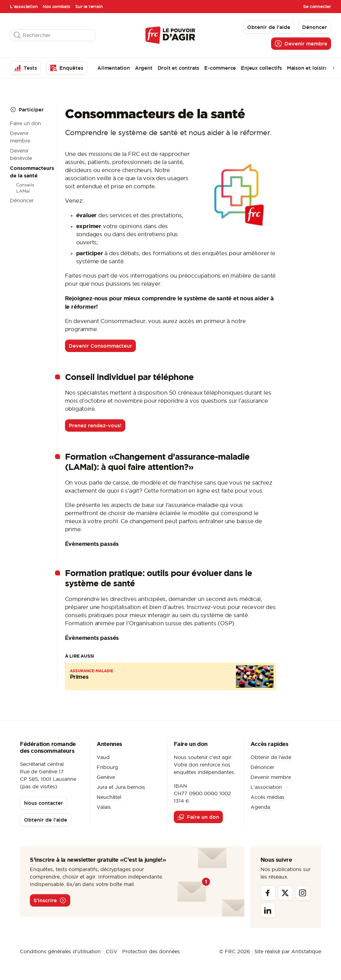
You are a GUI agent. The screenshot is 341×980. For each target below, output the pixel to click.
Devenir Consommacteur (100, 346)
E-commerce (220, 68)
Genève (106, 777)
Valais (104, 807)
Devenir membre (271, 777)
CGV (111, 951)
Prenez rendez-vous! (95, 425)
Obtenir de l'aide (271, 757)
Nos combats (56, 7)
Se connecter (317, 7)
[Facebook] (268, 893)
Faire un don (25, 123)
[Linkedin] (268, 910)
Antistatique (306, 951)
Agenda (260, 807)
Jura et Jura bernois (121, 787)
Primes (79, 677)
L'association (24, 7)
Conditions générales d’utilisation (60, 951)
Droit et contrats (179, 68)
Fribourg (107, 767)
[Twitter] (285, 893)
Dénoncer (22, 200)
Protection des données (151, 951)
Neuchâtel (109, 797)
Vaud (103, 757)
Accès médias (267, 797)
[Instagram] (303, 893)
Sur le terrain (89, 7)
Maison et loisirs (307, 68)
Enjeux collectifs (261, 68)
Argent (144, 68)
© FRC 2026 (235, 951)
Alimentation (114, 68)
